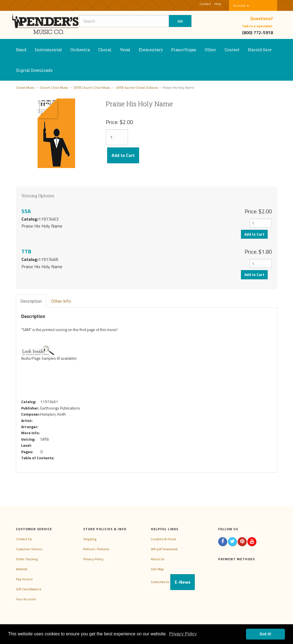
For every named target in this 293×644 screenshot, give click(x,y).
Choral (105, 50)
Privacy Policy (93, 559)
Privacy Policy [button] (183, 634)
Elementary (151, 50)
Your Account (26, 599)
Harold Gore (260, 50)
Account (241, 5)
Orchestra (80, 50)
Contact (205, 4)
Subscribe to (173, 582)
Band (21, 50)
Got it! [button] (265, 634)
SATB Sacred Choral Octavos (137, 87)
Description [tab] (31, 301)
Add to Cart (123, 155)
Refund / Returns (96, 549)
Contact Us (24, 539)
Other (210, 50)
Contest (232, 50)
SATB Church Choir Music (92, 87)
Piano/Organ (184, 50)
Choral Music (25, 87)
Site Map (157, 569)
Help (218, 4)
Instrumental (48, 50)
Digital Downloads (34, 70)
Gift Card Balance (29, 589)
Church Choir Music (54, 87)
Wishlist (22, 569)
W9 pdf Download (164, 549)
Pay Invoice (24, 579)
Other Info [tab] (61, 301)
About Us (157, 559)
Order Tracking (27, 559)
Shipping (90, 539)
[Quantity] (117, 137)
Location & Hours (163, 539)
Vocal (125, 50)
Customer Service (29, 549)
